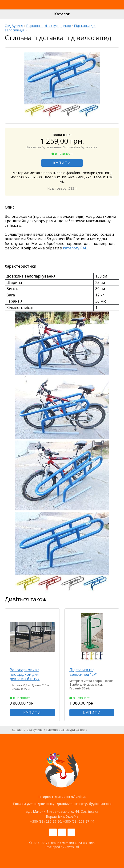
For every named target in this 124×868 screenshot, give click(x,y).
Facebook (53, 832)
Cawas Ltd (72, 847)
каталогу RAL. (75, 248)
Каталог (62, 14)
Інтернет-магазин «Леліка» (51, 9)
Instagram (62, 832)
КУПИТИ (62, 163)
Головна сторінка (6, 730)
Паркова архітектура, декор (48, 26)
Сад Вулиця (14, 26)
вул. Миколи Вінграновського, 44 (52, 811)
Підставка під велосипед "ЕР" (83, 672)
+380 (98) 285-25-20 (46, 821)
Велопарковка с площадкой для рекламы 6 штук (25, 674)
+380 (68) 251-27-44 (79, 821)
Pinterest (71, 832)
